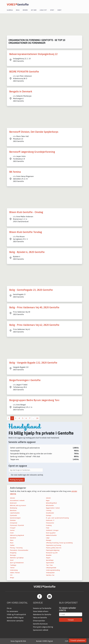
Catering (49, 510)
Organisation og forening (54, 545)
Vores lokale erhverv (41, 611)
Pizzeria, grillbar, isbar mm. (54, 548)
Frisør (48, 528)
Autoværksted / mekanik (17, 500)
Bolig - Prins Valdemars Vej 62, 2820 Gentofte (34, 325)
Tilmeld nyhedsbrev (78, 640)
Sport (52, 10)
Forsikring (49, 525)
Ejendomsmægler (15, 518)
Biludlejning (14, 508)
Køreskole (13, 538)
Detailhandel (50, 513)
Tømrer (12, 568)
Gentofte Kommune (40, 624)
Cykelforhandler (15, 513)
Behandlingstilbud (51, 503)
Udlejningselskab (51, 568)
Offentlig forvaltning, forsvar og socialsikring (59, 543)
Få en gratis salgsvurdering (43, 627)
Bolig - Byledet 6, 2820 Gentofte (27, 252)
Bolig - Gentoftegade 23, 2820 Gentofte (31, 290)
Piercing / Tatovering (16, 548)
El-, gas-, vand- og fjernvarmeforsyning (57, 518)
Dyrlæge (49, 515)
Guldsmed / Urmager (52, 530)
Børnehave (13, 510)
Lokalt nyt (43, 10)
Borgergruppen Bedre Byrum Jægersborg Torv (34, 400)
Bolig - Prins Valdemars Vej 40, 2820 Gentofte (34, 307)
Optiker (12, 545)
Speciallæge (50, 560)
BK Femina (15, 172)
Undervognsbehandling (53, 570)
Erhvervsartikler (39, 621)
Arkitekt (48, 498)
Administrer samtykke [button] (15, 621)
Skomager (13, 555)
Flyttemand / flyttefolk (17, 525)
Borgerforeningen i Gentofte (25, 380)
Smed (12, 560)
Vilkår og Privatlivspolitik (16, 614)
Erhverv (25, 10)
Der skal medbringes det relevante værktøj (27, 475)
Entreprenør (14, 523)
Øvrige (12, 578)
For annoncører (12, 611)
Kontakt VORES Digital (15, 618)
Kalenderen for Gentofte (42, 614)
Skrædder (49, 555)
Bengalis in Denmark (21, 91)
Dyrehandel (14, 515)
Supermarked (50, 563)
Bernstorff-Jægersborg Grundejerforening (32, 152)
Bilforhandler (50, 505)
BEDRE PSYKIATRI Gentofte (24, 72)
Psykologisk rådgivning (53, 550)
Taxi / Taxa (49, 565)
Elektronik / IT (50, 520)
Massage (49, 540)
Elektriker (13, 520)
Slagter (48, 558)
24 (37, 418)
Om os (9, 608)
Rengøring (13, 553)
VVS (11, 575)
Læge (48, 538)
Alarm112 (10, 10)
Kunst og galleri (51, 533)
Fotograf (13, 528)
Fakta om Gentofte (40, 618)
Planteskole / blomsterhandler (19, 550)
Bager (48, 500)
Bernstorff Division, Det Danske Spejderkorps (34, 132)
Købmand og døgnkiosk (17, 535)
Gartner (12, 530)
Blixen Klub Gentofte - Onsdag (26, 212)
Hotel (12, 533)
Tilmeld (71, 620)
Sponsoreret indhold (41, 630)
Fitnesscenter (50, 523)
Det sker (34, 10)
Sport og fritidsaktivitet (17, 563)
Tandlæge (13, 565)
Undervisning (14, 570)
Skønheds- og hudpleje (17, 558)
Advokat (12, 498)
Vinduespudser (50, 573)
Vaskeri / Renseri (15, 573)
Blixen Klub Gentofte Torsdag (26, 232)
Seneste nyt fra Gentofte (42, 608)
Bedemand (13, 503)
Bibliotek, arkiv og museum (18, 505)
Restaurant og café (52, 553)
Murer (12, 543)
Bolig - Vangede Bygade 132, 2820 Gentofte (33, 363)
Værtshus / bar (50, 575)
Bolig (18, 10)
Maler (12, 540)
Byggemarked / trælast (53, 508)
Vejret (59, 10)
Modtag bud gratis (17, 480)
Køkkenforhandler (51, 535)
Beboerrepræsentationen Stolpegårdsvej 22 (33, 54)
